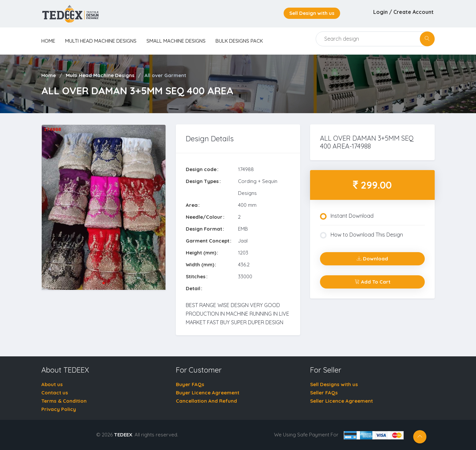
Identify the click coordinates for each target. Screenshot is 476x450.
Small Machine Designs (176, 41)
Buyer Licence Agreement (208, 393)
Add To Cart (373, 282)
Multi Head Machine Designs (101, 41)
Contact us (55, 393)
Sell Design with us (312, 13)
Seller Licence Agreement (341, 401)
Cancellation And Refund (206, 401)
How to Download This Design (361, 235)
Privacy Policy (59, 409)
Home (49, 75)
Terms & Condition (64, 401)
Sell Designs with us (334, 384)
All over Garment (165, 75)
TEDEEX (123, 435)
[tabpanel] (104, 207)
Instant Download (347, 216)
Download (372, 259)
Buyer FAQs (190, 384)
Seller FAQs (324, 393)
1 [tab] (103, 283)
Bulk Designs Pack (239, 41)
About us (52, 384)
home (48, 41)
